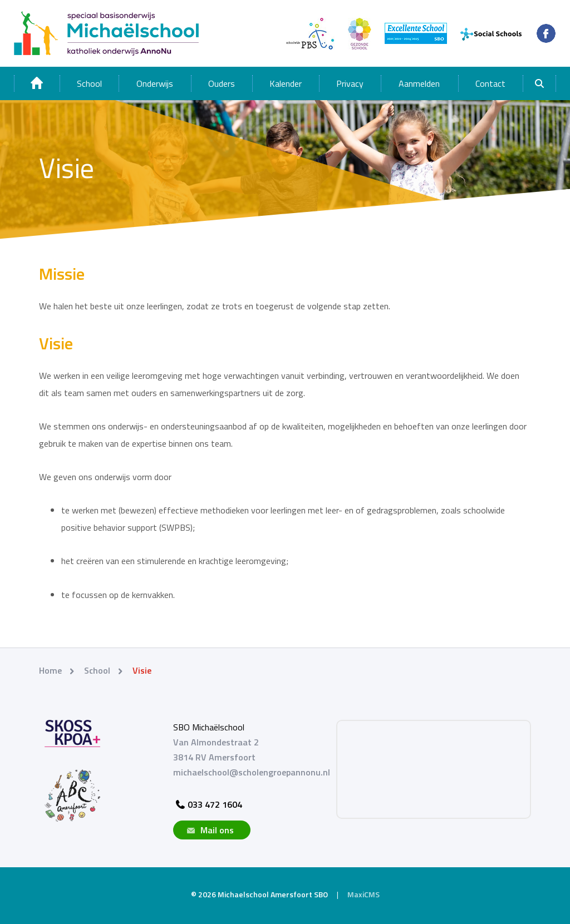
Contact (490, 83)
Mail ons (209, 830)
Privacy (350, 83)
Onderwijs (155, 83)
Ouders (222, 83)
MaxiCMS (363, 894)
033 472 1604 (208, 804)
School (89, 83)
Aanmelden (419, 83)
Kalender (286, 83)
